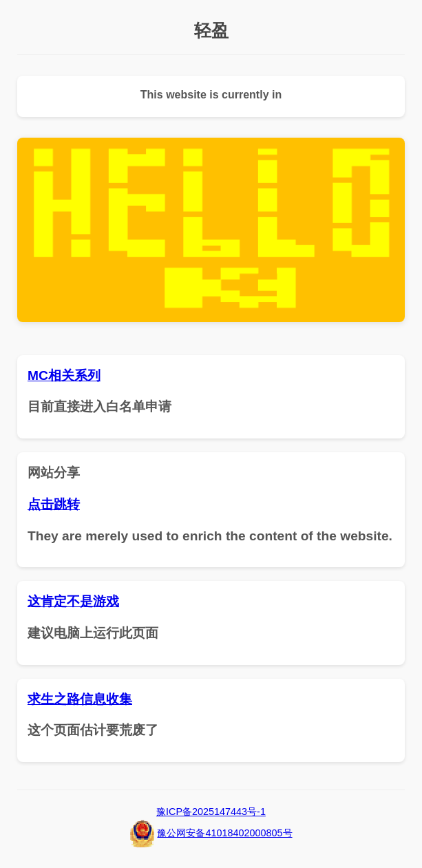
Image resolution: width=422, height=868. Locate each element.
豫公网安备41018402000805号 (224, 833)
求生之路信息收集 (80, 699)
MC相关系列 (64, 375)
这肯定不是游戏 (73, 601)
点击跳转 (54, 504)
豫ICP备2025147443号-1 (211, 812)
